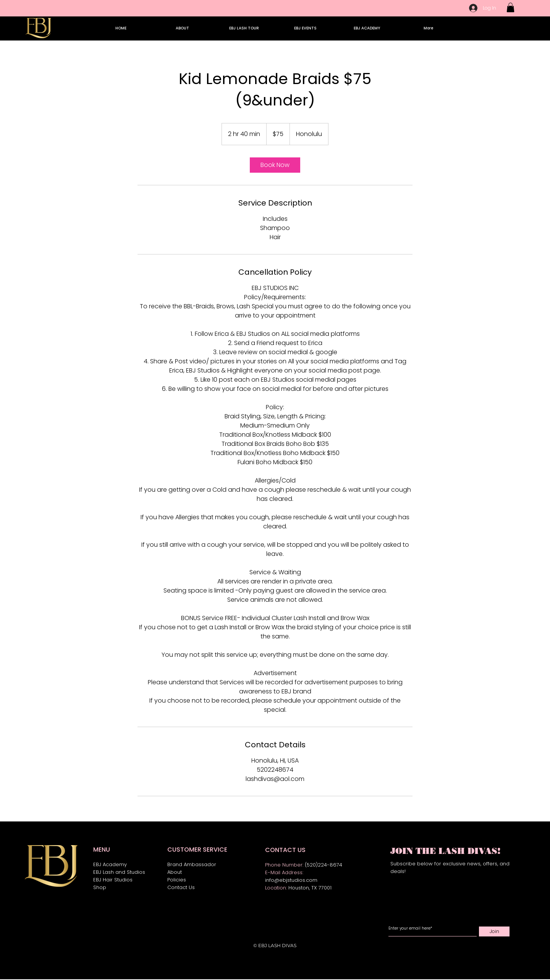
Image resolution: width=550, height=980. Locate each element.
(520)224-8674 (324, 865)
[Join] (494, 931)
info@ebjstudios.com (291, 880)
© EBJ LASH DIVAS (275, 945)
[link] (275, 165)
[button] (510, 7)
